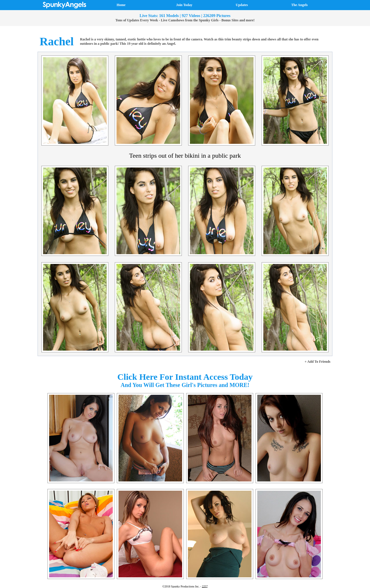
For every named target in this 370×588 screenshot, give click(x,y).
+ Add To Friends (318, 362)
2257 (205, 586)
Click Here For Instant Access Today (185, 377)
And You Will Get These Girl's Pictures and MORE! (185, 385)
